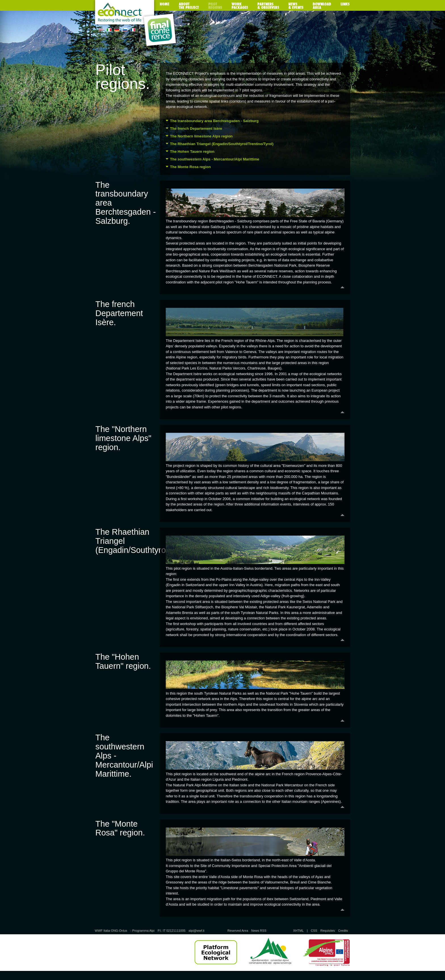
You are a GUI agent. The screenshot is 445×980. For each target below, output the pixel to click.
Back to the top (255, 287)
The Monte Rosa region (190, 167)
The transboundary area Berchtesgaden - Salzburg (214, 121)
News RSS (259, 931)
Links (345, 6)
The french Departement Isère (196, 128)
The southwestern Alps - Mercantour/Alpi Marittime (215, 159)
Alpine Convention (270, 953)
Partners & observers (268, 6)
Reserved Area (238, 931)
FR (133, 30)
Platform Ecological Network (216, 953)
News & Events (296, 6)
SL (125, 30)
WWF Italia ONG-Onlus (111, 931)
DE (117, 30)
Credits (343, 931)
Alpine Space (327, 953)
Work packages (240, 6)
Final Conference (160, 30)
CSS (314, 931)
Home (165, 6)
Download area (322, 6)
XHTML (298, 931)
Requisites (328, 931)
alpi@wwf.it (197, 931)
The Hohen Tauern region (192, 152)
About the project (189, 6)
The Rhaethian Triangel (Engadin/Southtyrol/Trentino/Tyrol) (222, 144)
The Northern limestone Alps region (201, 136)
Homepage (125, 13)
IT (109, 30)
